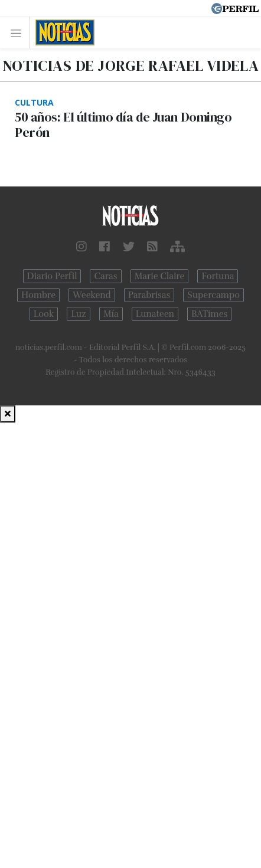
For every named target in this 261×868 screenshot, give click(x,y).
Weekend (92, 295)
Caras (105, 276)
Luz (78, 314)
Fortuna (218, 276)
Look (44, 314)
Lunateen (155, 314)
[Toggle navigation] (19, 33)
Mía (111, 314)
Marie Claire (160, 276)
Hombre (38, 295)
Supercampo (213, 295)
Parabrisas (149, 295)
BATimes (209, 314)
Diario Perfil (52, 276)
